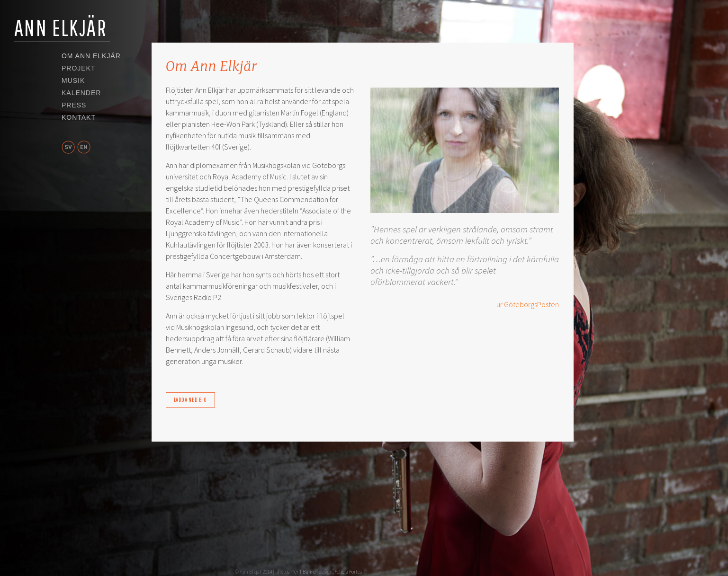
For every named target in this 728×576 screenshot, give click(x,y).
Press (74, 106)
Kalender (81, 93)
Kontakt (79, 118)
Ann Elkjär (61, 27)
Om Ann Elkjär (91, 56)
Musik (73, 81)
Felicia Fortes (348, 572)
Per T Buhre (303, 572)
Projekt (78, 69)
